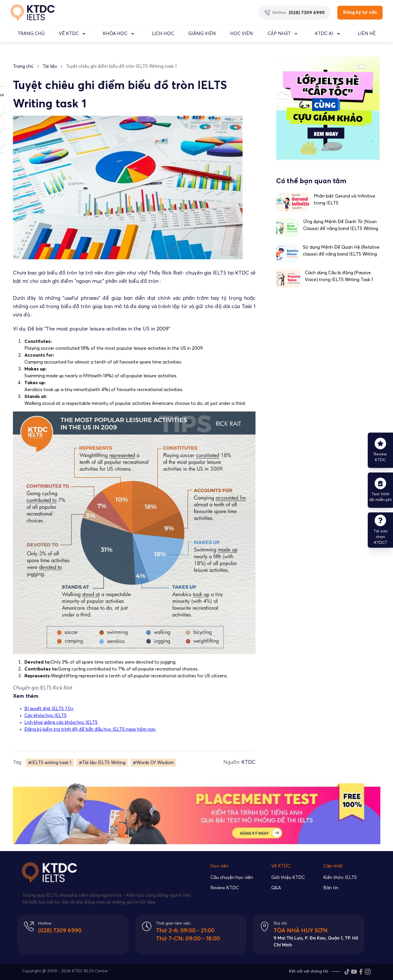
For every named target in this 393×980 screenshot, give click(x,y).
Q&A (276, 888)
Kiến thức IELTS (340, 877)
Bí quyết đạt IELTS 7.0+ (49, 709)
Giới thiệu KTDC (288, 877)
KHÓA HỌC (115, 34)
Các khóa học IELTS (46, 716)
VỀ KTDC (69, 34)
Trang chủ (23, 66)
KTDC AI (324, 34)
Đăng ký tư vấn (360, 12)
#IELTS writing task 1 (50, 763)
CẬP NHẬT (279, 34)
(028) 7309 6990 (60, 931)
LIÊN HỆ (367, 34)
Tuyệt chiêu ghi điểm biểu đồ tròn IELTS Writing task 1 (121, 66)
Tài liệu (50, 66)
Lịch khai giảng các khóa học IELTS (61, 722)
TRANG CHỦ (31, 34)
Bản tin (331, 888)
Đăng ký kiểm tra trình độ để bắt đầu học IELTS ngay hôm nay (90, 729)
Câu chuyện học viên (232, 877)
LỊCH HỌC (163, 34)
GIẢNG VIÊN (202, 34)
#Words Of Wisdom (153, 763)
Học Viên (242, 34)
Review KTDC (225, 888)
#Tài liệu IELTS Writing (102, 763)
